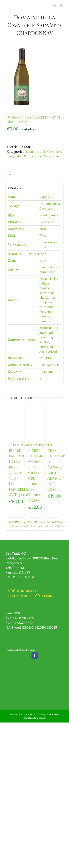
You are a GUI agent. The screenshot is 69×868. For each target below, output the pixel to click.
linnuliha (46, 337)
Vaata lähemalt (20, 524)
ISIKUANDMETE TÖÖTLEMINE (31, 596)
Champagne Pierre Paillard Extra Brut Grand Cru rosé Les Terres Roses (39, 472)
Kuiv (43, 260)
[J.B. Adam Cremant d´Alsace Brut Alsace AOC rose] (54, 421)
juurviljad (46, 333)
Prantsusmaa (33, 156)
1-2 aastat (46, 372)
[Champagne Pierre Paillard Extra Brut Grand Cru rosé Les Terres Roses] (35, 421)
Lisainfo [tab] (11, 174)
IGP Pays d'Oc (49, 365)
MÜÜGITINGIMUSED (24, 591)
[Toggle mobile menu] (62, 6)
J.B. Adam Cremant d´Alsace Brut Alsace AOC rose (56, 467)
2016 (43, 229)
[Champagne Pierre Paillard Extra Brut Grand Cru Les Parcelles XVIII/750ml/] (15, 421)
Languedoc (15, 156)
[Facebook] (35, 656)
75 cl (43, 236)
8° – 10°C (46, 358)
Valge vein (52, 156)
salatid (44, 342)
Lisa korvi (14, 524)
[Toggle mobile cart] (54, 6)
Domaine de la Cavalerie (43, 152)
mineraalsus (48, 267)
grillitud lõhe (49, 328)
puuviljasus (47, 272)
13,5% (43, 254)
